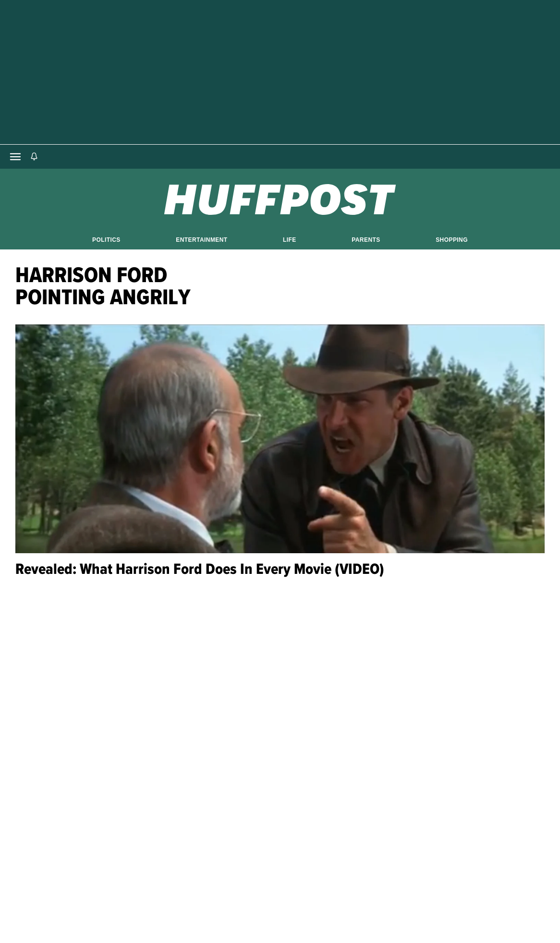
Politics (106, 240)
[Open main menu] (15, 157)
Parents (366, 240)
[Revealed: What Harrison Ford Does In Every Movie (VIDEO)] (280, 439)
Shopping (452, 240)
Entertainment (201, 240)
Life (290, 240)
